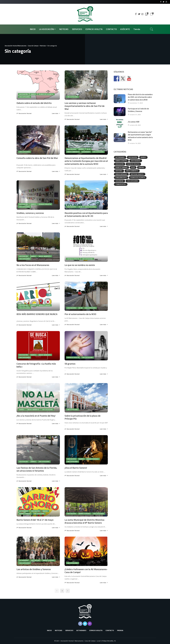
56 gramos (70, 364)
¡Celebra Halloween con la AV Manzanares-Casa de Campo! (86, 571)
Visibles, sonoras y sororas (30, 213)
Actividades (24, 511)
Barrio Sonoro (45, 305)
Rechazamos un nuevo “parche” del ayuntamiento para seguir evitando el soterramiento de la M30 (140, 136)
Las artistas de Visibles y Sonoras (34, 569)
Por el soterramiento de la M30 (80, 314)
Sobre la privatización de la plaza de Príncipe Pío (83, 417)
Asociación (23, 94)
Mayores (119, 171)
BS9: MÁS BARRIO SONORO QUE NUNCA (37, 314)
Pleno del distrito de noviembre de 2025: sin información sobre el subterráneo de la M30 (140, 97)
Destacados (136, 161)
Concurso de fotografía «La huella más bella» (36, 365)
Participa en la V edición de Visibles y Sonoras (138, 110)
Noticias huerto (137, 174)
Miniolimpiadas (121, 174)
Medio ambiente (73, 152)
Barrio (33, 94)
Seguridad (86, 152)
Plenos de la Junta (46, 94)
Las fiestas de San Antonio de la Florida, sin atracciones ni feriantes (37, 469)
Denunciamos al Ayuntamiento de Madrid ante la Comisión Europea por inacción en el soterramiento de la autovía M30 (86, 161)
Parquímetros (121, 177)
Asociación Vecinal (25, 113)
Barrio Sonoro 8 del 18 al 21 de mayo (35, 520)
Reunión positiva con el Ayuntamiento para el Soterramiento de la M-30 (86, 214)
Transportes (121, 184)
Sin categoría (24, 97)
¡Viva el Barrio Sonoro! (76, 468)
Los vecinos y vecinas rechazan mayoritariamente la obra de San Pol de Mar (85, 106)
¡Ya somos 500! (134, 122)
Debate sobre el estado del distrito (34, 103)
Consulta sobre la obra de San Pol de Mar (37, 158)
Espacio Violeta (45, 204)
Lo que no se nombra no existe (80, 265)
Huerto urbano (122, 167)
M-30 (89, 149)
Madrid (141, 167)
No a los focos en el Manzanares (33, 265)
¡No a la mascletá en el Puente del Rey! (36, 416)
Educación (120, 164)
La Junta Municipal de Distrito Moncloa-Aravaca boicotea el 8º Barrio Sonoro (85, 521)
